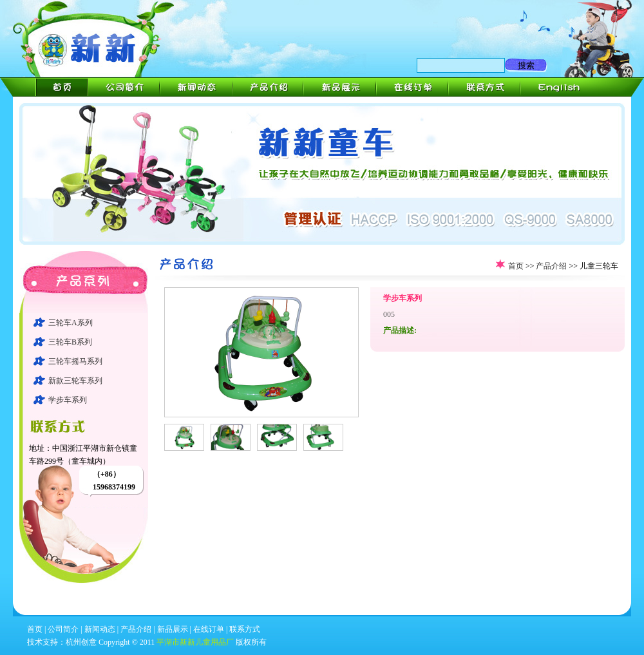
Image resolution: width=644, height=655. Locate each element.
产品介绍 (551, 266)
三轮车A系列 (71, 323)
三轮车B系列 (70, 342)
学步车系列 (68, 400)
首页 (516, 266)
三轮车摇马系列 (75, 361)
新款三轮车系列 (75, 381)
